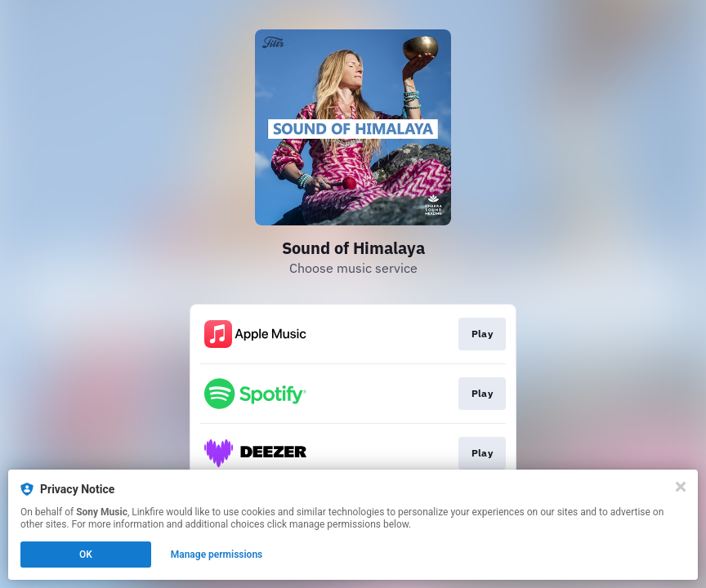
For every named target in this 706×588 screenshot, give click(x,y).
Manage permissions (217, 555)
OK (86, 555)
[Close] (681, 487)
